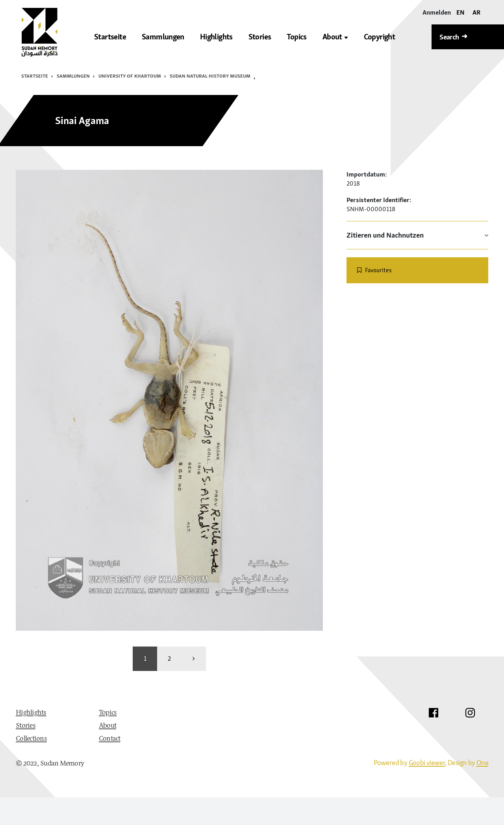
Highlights (31, 713)
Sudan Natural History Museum (210, 76)
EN (460, 12)
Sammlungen (73, 76)
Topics (108, 713)
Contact (110, 739)
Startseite (35, 76)
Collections (31, 739)
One (482, 763)
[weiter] (194, 659)
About (335, 37)
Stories (26, 726)
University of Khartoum (130, 76)
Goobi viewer (427, 763)
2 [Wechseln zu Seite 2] (169, 658)
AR (476, 12)
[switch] (417, 270)
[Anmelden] (437, 12)
